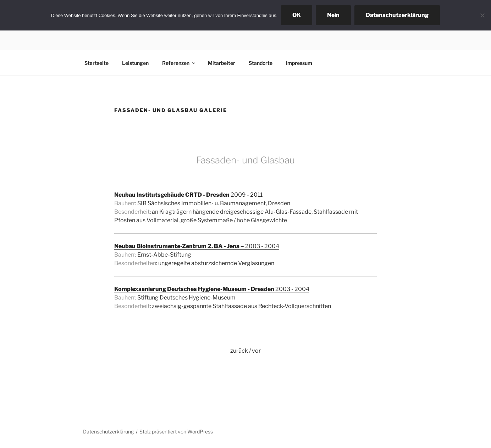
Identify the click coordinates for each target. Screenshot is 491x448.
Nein (333, 15)
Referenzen (179, 63)
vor (256, 351)
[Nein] (482, 15)
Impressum (299, 63)
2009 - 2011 (188, 195)
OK (297, 15)
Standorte (261, 63)
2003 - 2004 (197, 246)
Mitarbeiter (222, 63)
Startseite (96, 63)
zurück (240, 351)
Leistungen (135, 63)
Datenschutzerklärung (108, 432)
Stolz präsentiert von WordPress (176, 432)
